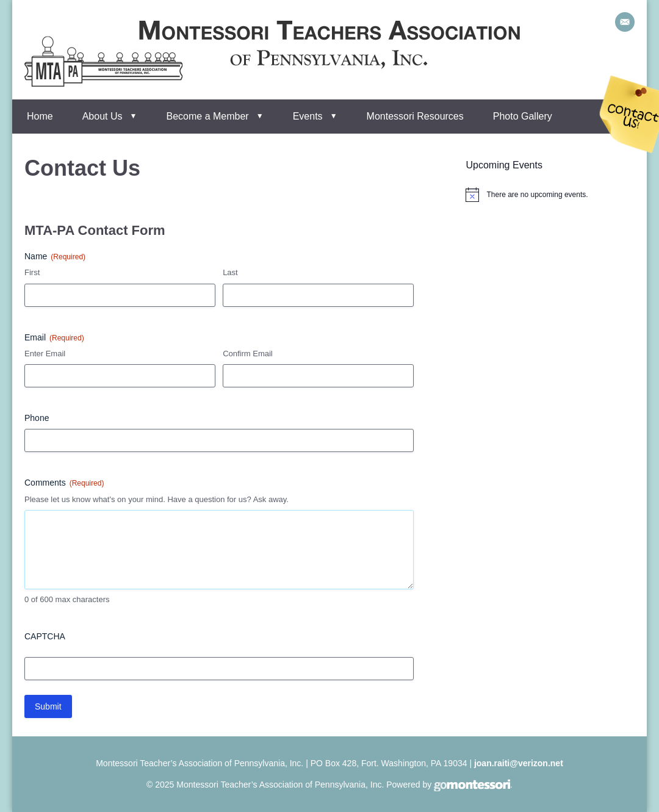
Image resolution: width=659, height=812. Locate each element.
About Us (103, 116)
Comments (64, 483)
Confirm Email (248, 354)
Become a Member (208, 116)
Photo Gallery (523, 116)
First (32, 272)
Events (308, 116)
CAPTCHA (45, 636)
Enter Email (45, 354)
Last (230, 272)
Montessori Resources (415, 116)
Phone (37, 418)
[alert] (537, 195)
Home (40, 116)
